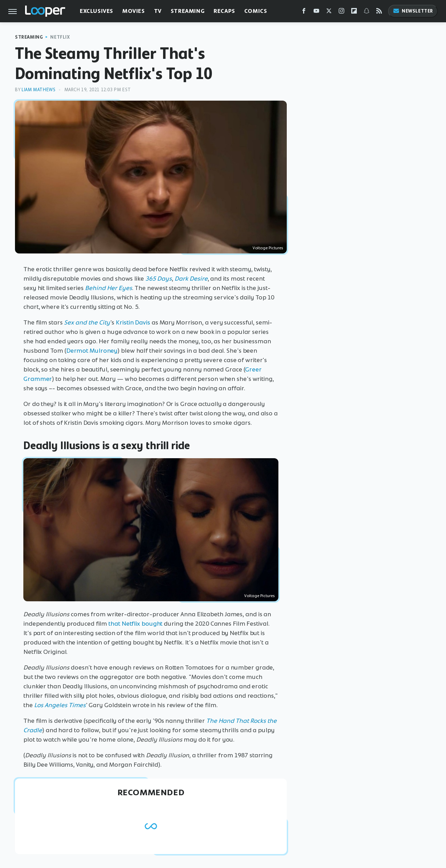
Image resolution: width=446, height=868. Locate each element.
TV (158, 11)
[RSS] (379, 12)
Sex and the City (87, 322)
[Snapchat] (367, 12)
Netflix (60, 37)
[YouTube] (316, 12)
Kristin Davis (133, 322)
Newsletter (413, 11)
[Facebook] (304, 12)
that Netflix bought (135, 624)
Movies (134, 11)
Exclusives (97, 11)
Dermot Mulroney (92, 351)
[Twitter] (329, 12)
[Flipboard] (354, 12)
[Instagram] (341, 12)
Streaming (188, 11)
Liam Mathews (39, 90)
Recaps (224, 11)
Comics (256, 11)
